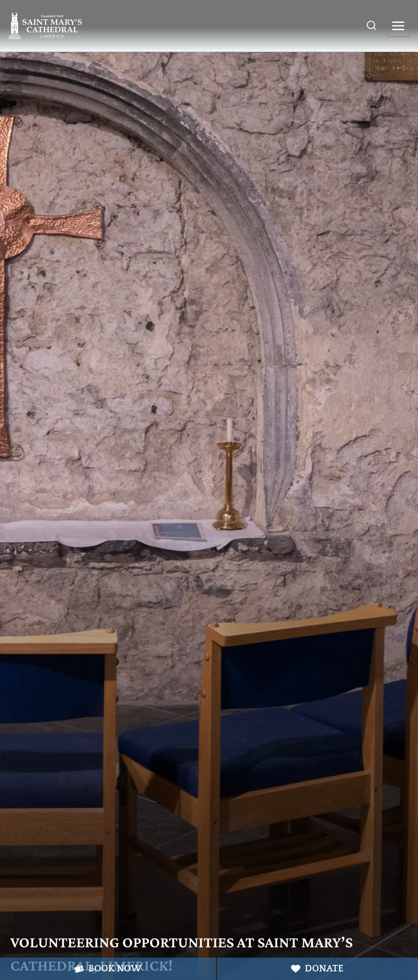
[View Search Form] (372, 26)
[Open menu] (398, 26)
